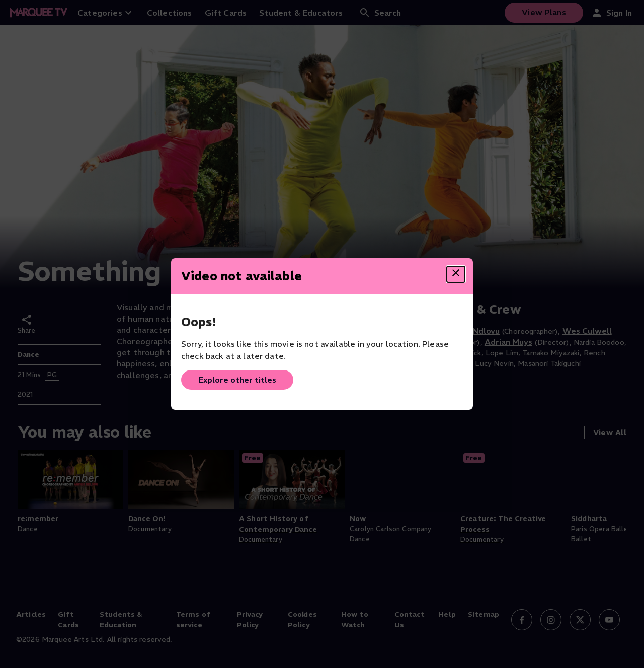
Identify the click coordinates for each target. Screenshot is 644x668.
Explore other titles (237, 380)
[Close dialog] (456, 274)
